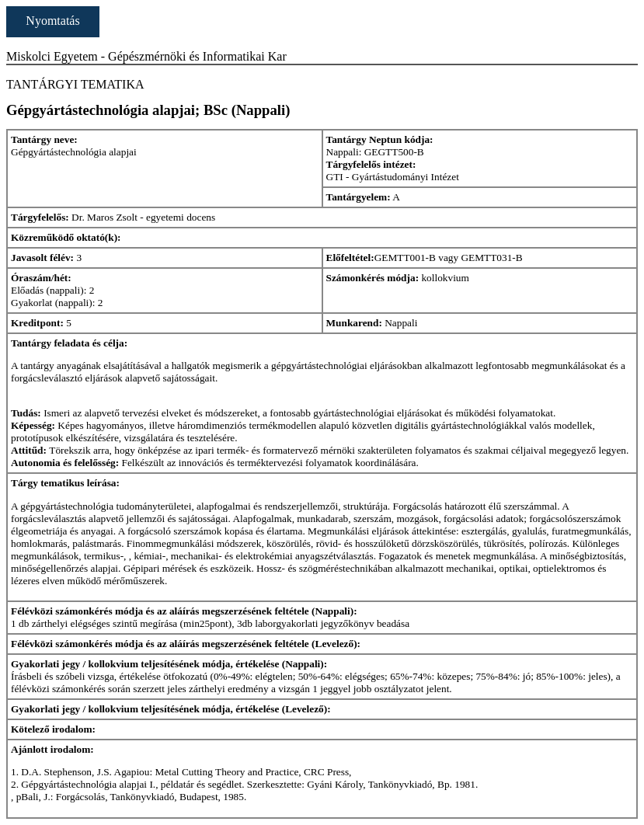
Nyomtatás (52, 21)
